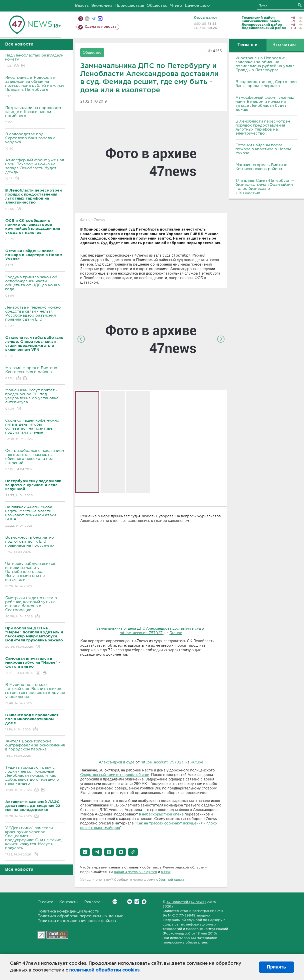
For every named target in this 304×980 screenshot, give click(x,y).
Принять (276, 967)
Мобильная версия (81, 19)
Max (144, 902)
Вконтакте (115, 902)
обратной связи (170, 880)
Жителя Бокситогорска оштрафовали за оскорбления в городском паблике (35, 749)
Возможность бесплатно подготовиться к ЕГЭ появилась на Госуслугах (35, 545)
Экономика (102, 6)
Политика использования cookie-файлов (77, 921)
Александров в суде (117, 762)
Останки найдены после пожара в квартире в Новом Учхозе (263, 149)
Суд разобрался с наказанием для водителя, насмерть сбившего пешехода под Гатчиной (35, 460)
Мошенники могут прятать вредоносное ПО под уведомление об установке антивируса (35, 400)
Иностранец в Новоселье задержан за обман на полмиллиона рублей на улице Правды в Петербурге (35, 87)
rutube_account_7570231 (142, 633)
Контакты (69, 902)
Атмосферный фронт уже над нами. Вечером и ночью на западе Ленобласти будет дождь (35, 170)
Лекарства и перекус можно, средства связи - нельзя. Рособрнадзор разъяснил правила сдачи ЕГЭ (35, 317)
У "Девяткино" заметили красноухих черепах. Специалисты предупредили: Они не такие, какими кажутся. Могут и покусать (35, 842)
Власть (82, 6)
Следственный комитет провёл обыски (115, 775)
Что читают (285, 45)
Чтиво (176, 6)
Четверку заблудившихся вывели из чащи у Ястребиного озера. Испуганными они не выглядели (35, 575)
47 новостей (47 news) (186, 902)
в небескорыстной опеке (161, 814)
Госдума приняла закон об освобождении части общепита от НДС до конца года (35, 287)
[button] (85, 852)
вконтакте (87, 19)
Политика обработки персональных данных (80, 916)
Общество (157, 6)
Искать (300, 5)
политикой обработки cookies (104, 970)
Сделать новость (101, 27)
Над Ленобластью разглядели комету (35, 61)
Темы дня (248, 45)
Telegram (137, 902)
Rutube (176, 633)
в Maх (166, 872)
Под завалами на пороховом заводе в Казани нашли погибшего (35, 115)
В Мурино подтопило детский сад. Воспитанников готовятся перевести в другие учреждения (35, 694)
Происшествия (130, 6)
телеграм (94, 19)
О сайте (45, 902)
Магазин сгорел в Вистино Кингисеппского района (35, 373)
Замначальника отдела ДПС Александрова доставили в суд (148, 629)
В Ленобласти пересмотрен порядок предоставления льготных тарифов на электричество (263, 127)
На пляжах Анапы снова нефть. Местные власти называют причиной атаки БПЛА (35, 517)
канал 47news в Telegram (136, 872)
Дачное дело (197, 6)
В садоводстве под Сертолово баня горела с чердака (35, 142)
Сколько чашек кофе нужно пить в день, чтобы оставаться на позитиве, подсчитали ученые (35, 430)
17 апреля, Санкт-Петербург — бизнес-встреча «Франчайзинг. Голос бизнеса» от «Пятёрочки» (265, 187)
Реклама (92, 902)
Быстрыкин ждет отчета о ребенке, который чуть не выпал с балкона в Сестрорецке (35, 608)
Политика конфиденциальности (68, 911)
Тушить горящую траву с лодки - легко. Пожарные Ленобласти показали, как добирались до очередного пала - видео (35, 779)
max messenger (100, 19)
